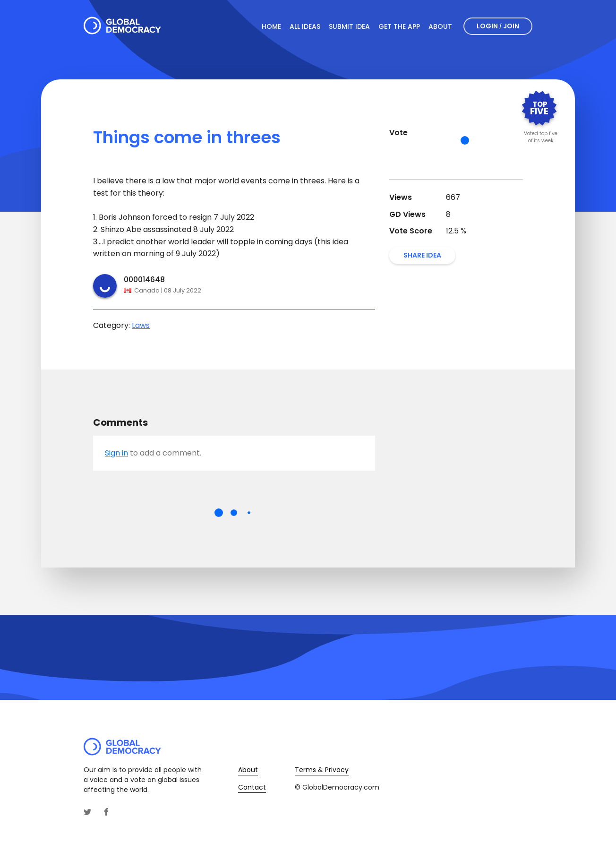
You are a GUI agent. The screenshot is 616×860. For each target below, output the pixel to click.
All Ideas (305, 26)
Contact (252, 787)
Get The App (399, 26)
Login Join (498, 26)
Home (271, 26)
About (440, 26)
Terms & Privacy (322, 770)
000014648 (144, 279)
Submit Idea (349, 26)
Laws (141, 325)
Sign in (116, 453)
